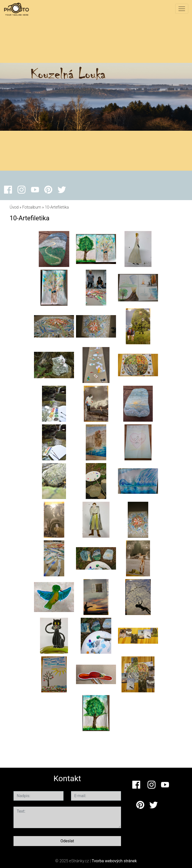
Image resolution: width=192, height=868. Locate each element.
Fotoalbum (32, 207)
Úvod (14, 207)
